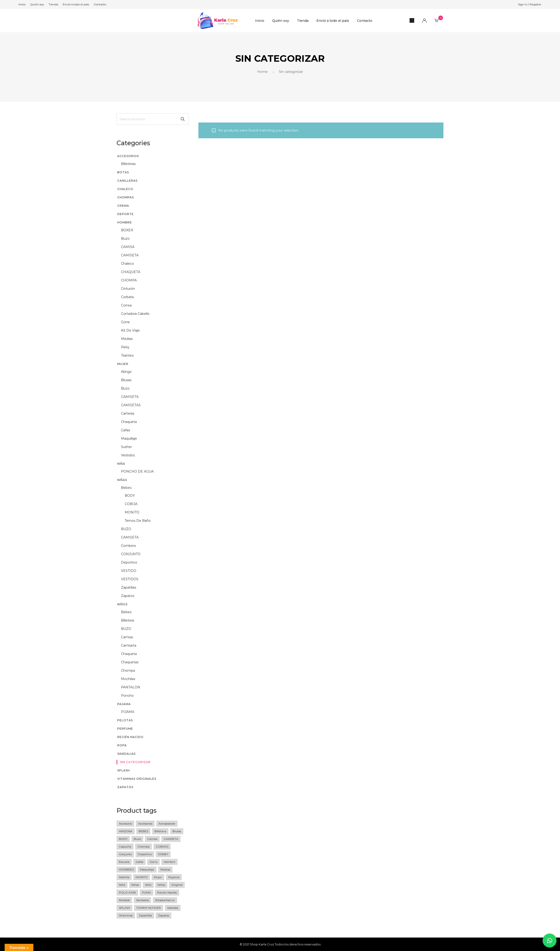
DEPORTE (126, 214)
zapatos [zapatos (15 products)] (164, 915)
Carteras (128, 413)
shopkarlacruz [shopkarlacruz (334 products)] (165, 900)
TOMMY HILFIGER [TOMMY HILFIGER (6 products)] (149, 908)
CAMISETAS (131, 405)
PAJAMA (124, 704)
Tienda (303, 21)
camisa (127, 637)
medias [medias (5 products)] (165, 869)
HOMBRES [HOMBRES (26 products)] (126, 869)
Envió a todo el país (333, 21)
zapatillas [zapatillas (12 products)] (145, 915)
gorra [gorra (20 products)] (153, 862)
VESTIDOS (130, 579)
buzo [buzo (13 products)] (137, 839)
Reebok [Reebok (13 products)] (124, 900)
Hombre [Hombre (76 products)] (169, 862)
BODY (130, 496)
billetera (127, 620)
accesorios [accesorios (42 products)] (145, 824)
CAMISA (128, 247)
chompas (126, 197)
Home (262, 72)
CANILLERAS (127, 181)
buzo (125, 239)
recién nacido (130, 737)
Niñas (122, 480)
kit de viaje (130, 330)
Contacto (365, 21)
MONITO (132, 512)
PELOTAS (125, 720)
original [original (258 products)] (177, 885)
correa (126, 305)
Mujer (123, 364)
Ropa (122, 745)
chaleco (127, 264)
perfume (125, 729)
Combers (128, 546)
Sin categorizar (135, 762)
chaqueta (129, 422)
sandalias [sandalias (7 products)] (142, 900)
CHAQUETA (131, 272)
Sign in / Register (530, 4)
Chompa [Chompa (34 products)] (143, 846)
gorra (125, 322)
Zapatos (125, 787)
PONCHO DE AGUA (137, 471)
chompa (128, 671)
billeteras (128, 164)
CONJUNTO (131, 554)
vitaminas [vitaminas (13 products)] (126, 915)
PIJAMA (128, 712)
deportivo (129, 562)
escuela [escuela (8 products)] (124, 862)
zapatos (128, 596)
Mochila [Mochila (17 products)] (124, 877)
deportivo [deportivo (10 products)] (145, 854)
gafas (126, 430)
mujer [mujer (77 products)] (158, 877)
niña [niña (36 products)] (122, 885)
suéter (126, 447)
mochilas (128, 679)
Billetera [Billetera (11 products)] (160, 831)
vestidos (128, 455)
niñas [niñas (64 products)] (135, 885)
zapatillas (129, 587)
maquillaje (129, 438)
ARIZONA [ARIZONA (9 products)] (126, 831)
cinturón (128, 289)
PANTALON (131, 687)
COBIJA (131, 504)
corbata (127, 297)
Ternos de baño (138, 521)
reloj (125, 347)
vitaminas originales (137, 779)
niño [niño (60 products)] (148, 885)
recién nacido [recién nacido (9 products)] (167, 892)
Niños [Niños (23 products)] (161, 885)
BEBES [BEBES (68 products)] (143, 831)
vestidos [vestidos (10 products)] (173, 908)
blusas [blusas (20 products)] (177, 831)
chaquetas (130, 662)
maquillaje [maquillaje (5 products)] (147, 869)
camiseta (129, 645)
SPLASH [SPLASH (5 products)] (124, 908)
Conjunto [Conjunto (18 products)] (125, 854)
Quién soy (281, 21)
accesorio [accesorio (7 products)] (125, 824)
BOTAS (123, 172)
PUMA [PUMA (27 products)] (146, 892)
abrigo (126, 372)
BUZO (126, 529)
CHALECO (125, 189)
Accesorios (128, 156)
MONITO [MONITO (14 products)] (142, 877)
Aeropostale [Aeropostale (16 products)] (167, 824)
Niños (122, 604)
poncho (127, 696)
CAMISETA (130, 255)
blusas (126, 380)
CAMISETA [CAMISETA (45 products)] (171, 839)
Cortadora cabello (135, 314)
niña (121, 464)
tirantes (127, 355)
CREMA (123, 206)
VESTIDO (129, 571)
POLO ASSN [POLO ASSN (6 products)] (127, 892)
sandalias (126, 754)
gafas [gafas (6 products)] (139, 862)
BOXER (127, 230)
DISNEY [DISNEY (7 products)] (163, 854)
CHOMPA (129, 280)
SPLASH (124, 770)
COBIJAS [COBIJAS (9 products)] (162, 846)
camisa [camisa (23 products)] (152, 839)
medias (127, 339)
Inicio (260, 21)
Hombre (125, 222)
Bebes (126, 488)
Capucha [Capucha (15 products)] (125, 846)
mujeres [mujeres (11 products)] (174, 877)
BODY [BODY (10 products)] (123, 839)
